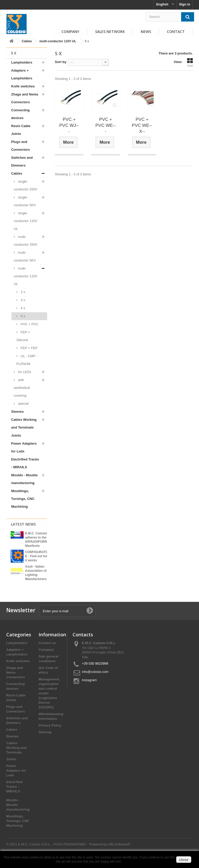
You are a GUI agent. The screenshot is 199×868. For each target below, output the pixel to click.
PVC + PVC (29, 324)
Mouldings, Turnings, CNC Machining (23, 499)
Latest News (23, 524)
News (146, 32)
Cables (27, 41)
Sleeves (17, 412)
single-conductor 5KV (25, 201)
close (184, 860)
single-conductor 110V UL (26, 221)
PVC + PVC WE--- (105, 125)
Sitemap (45, 742)
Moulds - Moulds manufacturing (24, 479)
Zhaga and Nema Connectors (25, 98)
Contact (176, 32)
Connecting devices (20, 114)
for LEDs (24, 372)
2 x (22, 292)
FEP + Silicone (23, 336)
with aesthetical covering (22, 388)
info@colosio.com (95, 681)
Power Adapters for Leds (24, 447)
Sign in (185, 4)
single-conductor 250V (26, 185)
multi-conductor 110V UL (58, 41)
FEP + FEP (29, 348)
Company (70, 32)
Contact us (47, 653)
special (23, 404)
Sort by (61, 62)
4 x (22, 308)
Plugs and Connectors (20, 146)
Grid (190, 63)
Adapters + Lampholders (22, 74)
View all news (27, 587)
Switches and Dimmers (22, 161)
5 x (22, 316)
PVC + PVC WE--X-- (142, 125)
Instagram (89, 690)
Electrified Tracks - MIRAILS (25, 463)
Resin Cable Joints (21, 130)
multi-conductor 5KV (25, 256)
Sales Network (110, 32)
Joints (16, 435)
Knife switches (23, 86)
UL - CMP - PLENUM (27, 360)
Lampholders (22, 62)
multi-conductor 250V (26, 241)
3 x (22, 300)
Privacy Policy (50, 735)
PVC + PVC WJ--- (69, 125)
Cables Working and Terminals (24, 423)
